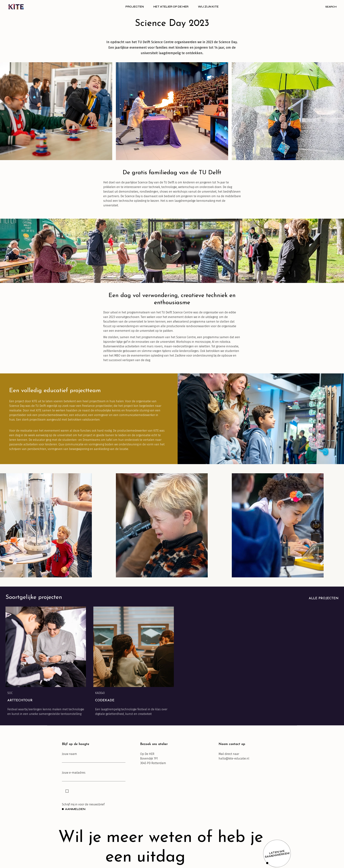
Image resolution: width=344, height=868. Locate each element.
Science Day (228, 42)
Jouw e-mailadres (94, 776)
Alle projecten (324, 598)
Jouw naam (94, 757)
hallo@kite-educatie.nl (234, 758)
